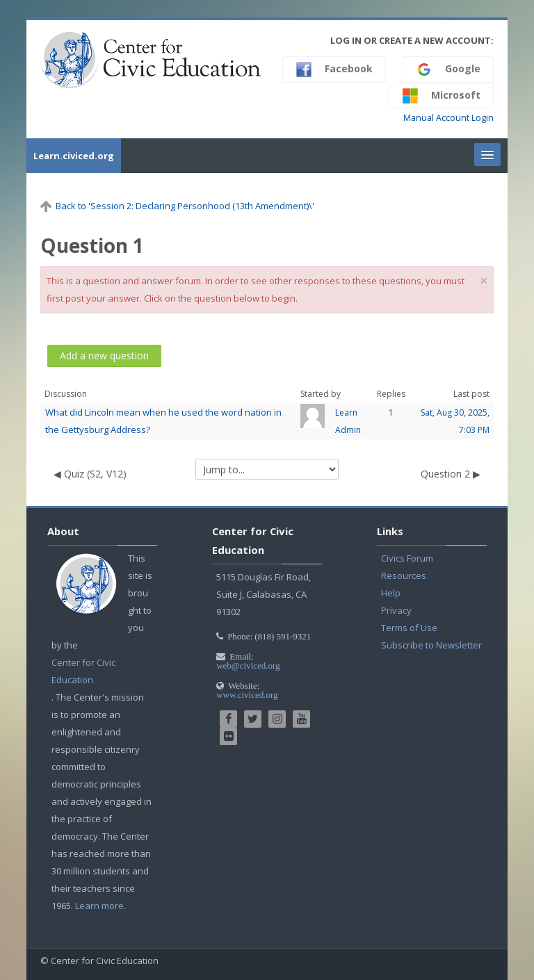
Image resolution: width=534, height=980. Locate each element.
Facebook (334, 70)
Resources (404, 575)
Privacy (396, 610)
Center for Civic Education (83, 671)
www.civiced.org (247, 695)
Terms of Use (409, 628)
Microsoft (441, 96)
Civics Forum (407, 558)
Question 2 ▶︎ (451, 474)
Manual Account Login (448, 118)
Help (391, 593)
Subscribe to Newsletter (431, 645)
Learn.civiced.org (74, 156)
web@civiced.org (248, 665)
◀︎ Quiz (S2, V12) (90, 474)
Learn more (99, 906)
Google (448, 70)
